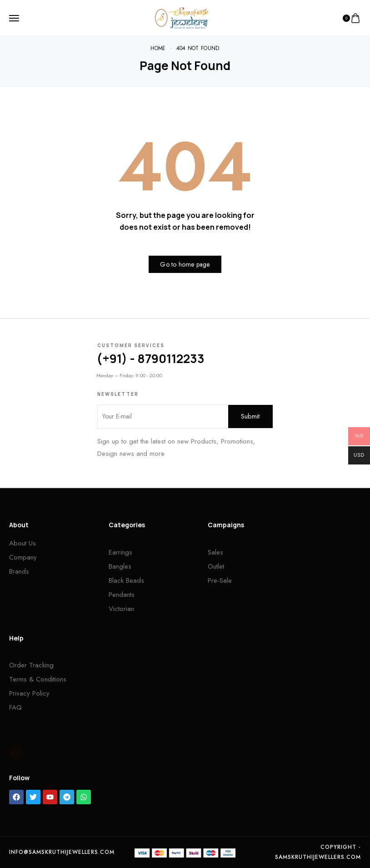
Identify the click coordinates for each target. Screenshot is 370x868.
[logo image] (181, 17)
